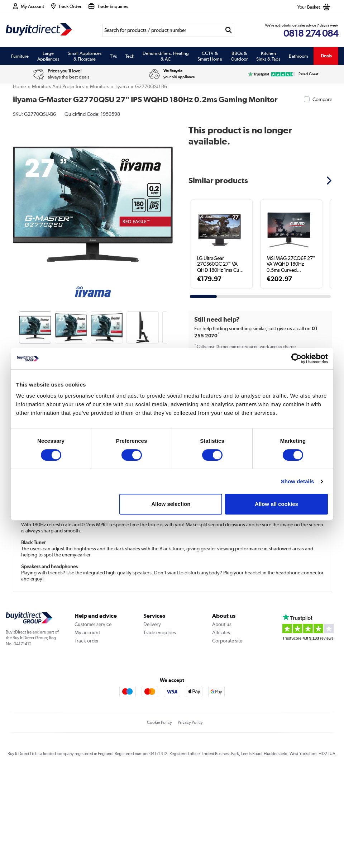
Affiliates (221, 729)
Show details (298, 481)
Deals (326, 56)
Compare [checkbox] (322, 99)
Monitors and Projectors (58, 86)
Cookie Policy (159, 819)
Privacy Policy (190, 819)
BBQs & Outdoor (239, 56)
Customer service (93, 721)
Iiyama (122, 86)
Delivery (152, 721)
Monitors (100, 86)
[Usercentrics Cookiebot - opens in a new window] (297, 359)
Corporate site (227, 737)
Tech (130, 56)
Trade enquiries (160, 729)
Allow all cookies (276, 504)
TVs (113, 56)
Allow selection (171, 504)
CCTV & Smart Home (210, 56)
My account (87, 729)
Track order (87, 737)
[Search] (162, 30)
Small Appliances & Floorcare (85, 56)
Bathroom (298, 56)
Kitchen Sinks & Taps (268, 56)
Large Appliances (48, 56)
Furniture (20, 56)
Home (19, 86)
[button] (330, 180)
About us (222, 721)
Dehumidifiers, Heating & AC (166, 56)
